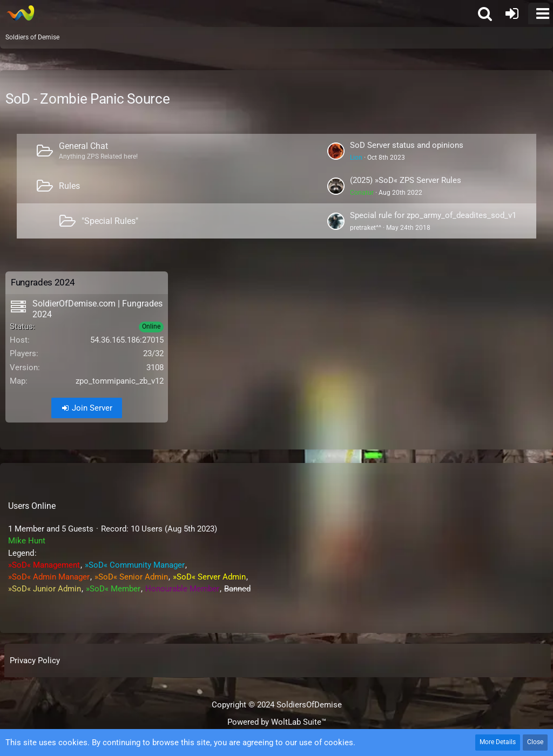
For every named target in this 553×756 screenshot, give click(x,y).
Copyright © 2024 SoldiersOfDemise (277, 705)
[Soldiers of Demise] (20, 13)
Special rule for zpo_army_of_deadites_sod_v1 (433, 215)
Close (535, 742)
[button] (539, 13)
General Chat (83, 146)
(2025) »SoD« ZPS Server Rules (406, 180)
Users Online (32, 506)
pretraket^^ (366, 228)
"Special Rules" (110, 221)
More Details (498, 742)
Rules (69, 186)
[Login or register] (512, 13)
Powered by (277, 722)
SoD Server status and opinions (407, 145)
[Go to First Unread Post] (336, 151)
